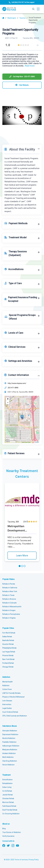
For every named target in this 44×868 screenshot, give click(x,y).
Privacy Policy (33, 860)
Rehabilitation (7, 783)
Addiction (6, 677)
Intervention (7, 704)
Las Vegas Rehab (9, 652)
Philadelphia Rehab (9, 648)
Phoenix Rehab (8, 655)
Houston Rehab (8, 644)
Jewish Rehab (8, 795)
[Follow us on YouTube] (17, 845)
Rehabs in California (10, 588)
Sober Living (7, 787)
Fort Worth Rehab (9, 633)
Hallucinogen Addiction (11, 746)
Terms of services (21, 860)
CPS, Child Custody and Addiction (15, 716)
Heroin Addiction (8, 765)
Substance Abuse (10, 726)
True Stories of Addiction (12, 832)
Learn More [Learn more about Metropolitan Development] (22, 556)
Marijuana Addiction (10, 750)
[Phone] (22, 77)
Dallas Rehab (7, 637)
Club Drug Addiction (10, 761)
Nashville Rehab (8, 640)
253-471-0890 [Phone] (13, 388)
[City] (23, 18)
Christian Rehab (8, 799)
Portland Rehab (8, 663)
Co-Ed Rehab (7, 791)
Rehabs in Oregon (9, 610)
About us (6, 824)
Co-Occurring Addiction (11, 814)
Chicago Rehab (8, 667)
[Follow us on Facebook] (4, 845)
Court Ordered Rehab (10, 712)
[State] (13, 18)
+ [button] (8, 399)
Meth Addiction (8, 757)
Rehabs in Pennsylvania (11, 614)
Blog (4, 829)
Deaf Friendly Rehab (10, 810)
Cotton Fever (7, 689)
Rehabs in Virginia (9, 618)
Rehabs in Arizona (9, 599)
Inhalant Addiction (9, 753)
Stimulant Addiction (10, 731)
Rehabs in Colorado (10, 603)
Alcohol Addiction (9, 738)
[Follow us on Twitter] (8, 845)
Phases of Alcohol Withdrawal (13, 697)
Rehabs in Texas (8, 595)
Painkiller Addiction (9, 742)
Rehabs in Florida (9, 584)
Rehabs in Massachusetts (12, 607)
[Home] (4, 18)
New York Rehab (8, 659)
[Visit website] (22, 85)
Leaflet (37, 442)
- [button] (8, 403)
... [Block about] (29, 66)
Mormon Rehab (8, 802)
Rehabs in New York (10, 591)
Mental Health (8, 682)
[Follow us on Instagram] (13, 845)
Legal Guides (7, 708)
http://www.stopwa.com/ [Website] (17, 383)
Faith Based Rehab (9, 806)
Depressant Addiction (10, 734)
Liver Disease (7, 701)
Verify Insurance (8, 836)
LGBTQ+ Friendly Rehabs (11, 693)
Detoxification (7, 780)
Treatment (6, 775)
